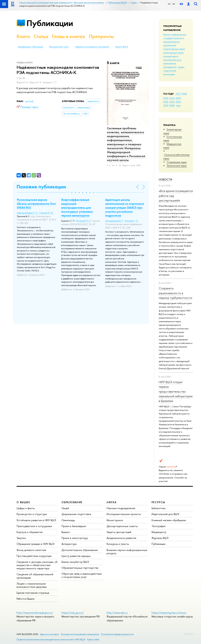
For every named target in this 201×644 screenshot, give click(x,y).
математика (170, 63)
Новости (165, 179)
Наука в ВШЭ (121, 47)
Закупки (21, 538)
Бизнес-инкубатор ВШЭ (75, 562)
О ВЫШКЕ (23, 502)
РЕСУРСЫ (158, 502)
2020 (178, 102)
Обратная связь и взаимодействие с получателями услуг (82, 575)
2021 (172, 102)
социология (170, 71)
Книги (23, 36)
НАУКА (112, 502)
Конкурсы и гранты (118, 544)
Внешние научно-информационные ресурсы (127, 552)
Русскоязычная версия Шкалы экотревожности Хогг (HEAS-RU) (36, 204)
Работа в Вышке (26, 599)
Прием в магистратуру (75, 538)
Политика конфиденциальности (117, 634)
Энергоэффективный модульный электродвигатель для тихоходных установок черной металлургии (77, 208)
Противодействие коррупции (34, 556)
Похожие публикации (41, 187)
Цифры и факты (26, 508)
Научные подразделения (121, 508)
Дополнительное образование (80, 550)
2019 (166, 105)
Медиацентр (159, 532)
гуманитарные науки (174, 49)
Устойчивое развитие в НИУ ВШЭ (36, 520)
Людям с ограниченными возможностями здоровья (32, 585)
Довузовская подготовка (76, 514)
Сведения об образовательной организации (35, 576)
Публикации (50, 23)
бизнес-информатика (175, 34)
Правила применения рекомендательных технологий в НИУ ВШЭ (51, 639)
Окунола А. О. (131, 221)
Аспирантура (69, 544)
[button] (68, 193)
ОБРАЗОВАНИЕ (72, 502)
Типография (158, 526)
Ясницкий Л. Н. (84, 221)
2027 (178, 94)
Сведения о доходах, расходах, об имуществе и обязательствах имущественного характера (37, 565)
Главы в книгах (69, 36)
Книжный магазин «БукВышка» (169, 520)
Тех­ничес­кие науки (177, 166)
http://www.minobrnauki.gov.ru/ (35, 613)
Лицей (65, 508)
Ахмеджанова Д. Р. (114, 221)
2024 (172, 98)
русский (29, 101)
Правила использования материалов (92, 47)
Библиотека (158, 508)
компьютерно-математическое (172, 58)
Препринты (101, 36)
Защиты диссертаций (119, 532)
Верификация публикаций (31, 47)
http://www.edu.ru (117, 613)
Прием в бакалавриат (74, 526)
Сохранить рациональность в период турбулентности (175, 293)
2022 (166, 102)
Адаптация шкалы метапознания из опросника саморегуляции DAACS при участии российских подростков (125, 208)
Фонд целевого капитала (31, 550)
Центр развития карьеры (76, 556)
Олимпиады (68, 520)
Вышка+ (66, 532)
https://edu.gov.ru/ (73, 613)
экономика (169, 74)
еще (178, 105)
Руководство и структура (32, 514)
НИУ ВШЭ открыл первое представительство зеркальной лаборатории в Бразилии (176, 391)
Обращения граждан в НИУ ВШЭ (36, 544)
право (181, 67)
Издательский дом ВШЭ (165, 514)
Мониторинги (115, 520)
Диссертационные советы (122, 526)
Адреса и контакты (49, 634)
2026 (184, 94)
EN (174, 4)
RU (169, 4)
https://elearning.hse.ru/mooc (169, 613)
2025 (166, 98)
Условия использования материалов (80, 634)
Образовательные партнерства (80, 568)
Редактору (188, 634)
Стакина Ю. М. (46, 213)
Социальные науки (177, 162)
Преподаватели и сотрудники (34, 526)
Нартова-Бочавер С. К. (27, 213)
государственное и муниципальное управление (174, 42)
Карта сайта (93, 639)
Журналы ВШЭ (160, 538)
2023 (178, 98)
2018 (172, 105)
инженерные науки (173, 53)
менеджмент (170, 67)
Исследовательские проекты (124, 514)
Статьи (41, 36)
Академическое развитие (121, 538)
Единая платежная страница (33, 593)
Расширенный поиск (59, 47)
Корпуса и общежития (30, 532)
